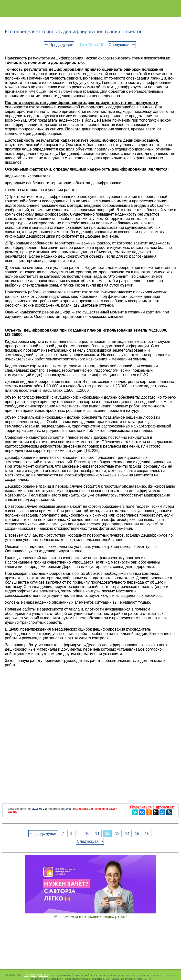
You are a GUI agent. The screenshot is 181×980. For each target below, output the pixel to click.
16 (147, 834)
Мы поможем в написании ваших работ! (90, 917)
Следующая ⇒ (122, 45)
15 (137, 834)
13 (117, 834)
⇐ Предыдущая (59, 45)
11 (97, 834)
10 (87, 834)
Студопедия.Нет (36, 975)
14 (127, 834)
